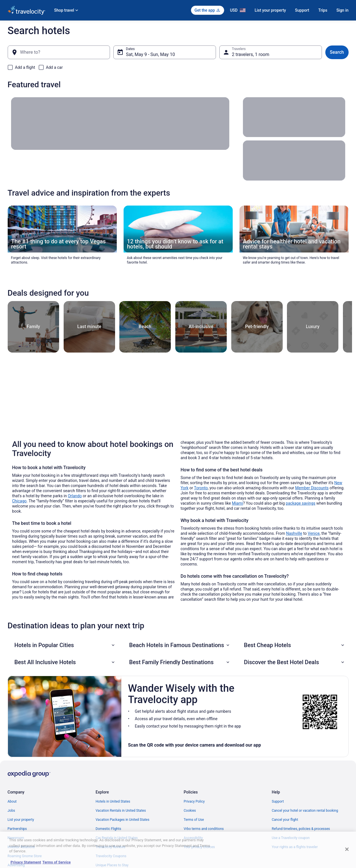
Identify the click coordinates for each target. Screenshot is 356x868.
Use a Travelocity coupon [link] (291, 838)
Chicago (19, 501)
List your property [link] (21, 820)
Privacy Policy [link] (194, 801)
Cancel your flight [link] (285, 820)
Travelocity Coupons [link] (111, 856)
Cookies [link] (190, 811)
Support (302, 10)
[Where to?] (59, 52)
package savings (301, 503)
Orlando (75, 496)
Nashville (294, 533)
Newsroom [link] (16, 838)
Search (337, 52)
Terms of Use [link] (194, 820)
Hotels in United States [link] (113, 801)
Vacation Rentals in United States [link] (121, 811)
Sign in (343, 10)
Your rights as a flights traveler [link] (295, 847)
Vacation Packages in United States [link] (123, 820)
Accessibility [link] (193, 838)
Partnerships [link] (17, 829)
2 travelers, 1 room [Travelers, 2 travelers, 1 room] (251, 54)
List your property (270, 10)
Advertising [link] (16, 865)
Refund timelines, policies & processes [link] (301, 829)
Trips (323, 10)
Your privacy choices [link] (199, 847)
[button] (65, 645)
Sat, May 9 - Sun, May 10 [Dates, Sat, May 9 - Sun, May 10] (150, 54)
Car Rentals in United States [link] (117, 838)
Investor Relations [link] (21, 847)
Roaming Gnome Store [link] (25, 856)
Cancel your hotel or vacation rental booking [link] (305, 811)
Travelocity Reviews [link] (111, 847)
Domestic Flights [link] (109, 829)
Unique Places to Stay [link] (112, 865)
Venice (314, 533)
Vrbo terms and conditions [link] (204, 829)
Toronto (201, 488)
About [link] (12, 801)
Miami (237, 503)
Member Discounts (312, 488)
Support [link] (278, 801)
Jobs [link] (11, 811)
